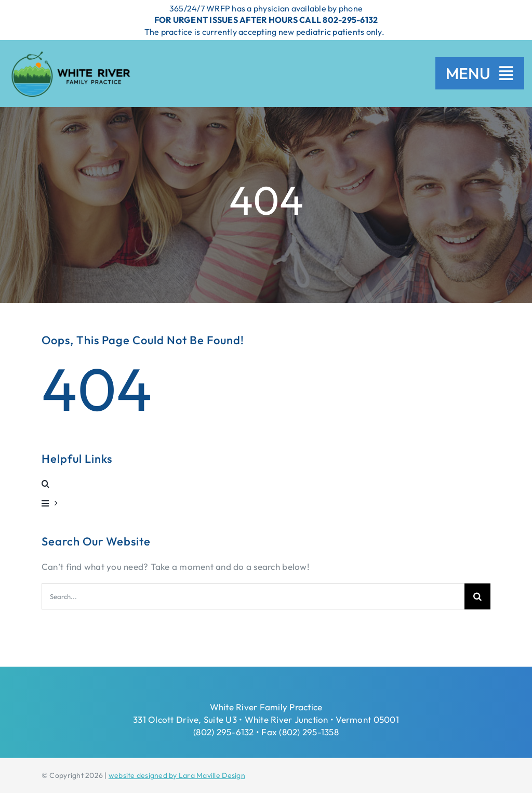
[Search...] (253, 596)
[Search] (477, 596)
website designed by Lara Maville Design (177, 775)
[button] (266, 484)
